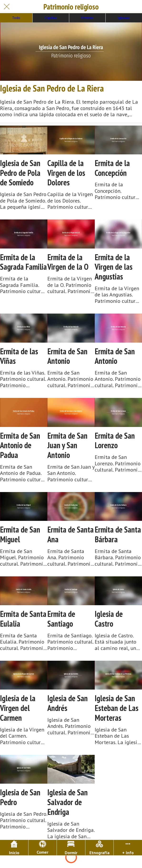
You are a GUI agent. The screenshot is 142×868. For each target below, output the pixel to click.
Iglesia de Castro (109, 619)
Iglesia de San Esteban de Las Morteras (117, 708)
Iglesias (124, 18)
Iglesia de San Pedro (20, 797)
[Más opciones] (128, 848)
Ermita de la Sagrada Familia (23, 262)
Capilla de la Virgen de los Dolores (66, 173)
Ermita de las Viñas (19, 356)
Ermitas (87, 18)
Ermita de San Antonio (67, 356)
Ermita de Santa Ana (71, 534)
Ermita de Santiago (61, 619)
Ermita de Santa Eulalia (23, 619)
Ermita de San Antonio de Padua (20, 445)
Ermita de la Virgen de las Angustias (114, 267)
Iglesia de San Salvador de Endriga (68, 802)
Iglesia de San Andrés (68, 703)
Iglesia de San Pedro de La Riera (52, 88)
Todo (16, 18)
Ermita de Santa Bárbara (118, 534)
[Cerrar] (7, 7)
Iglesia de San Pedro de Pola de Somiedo (20, 173)
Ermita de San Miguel (20, 534)
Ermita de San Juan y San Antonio (67, 445)
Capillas (51, 18)
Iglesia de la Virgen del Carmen (18, 708)
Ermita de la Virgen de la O (68, 262)
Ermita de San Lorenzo (115, 441)
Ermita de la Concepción (112, 168)
